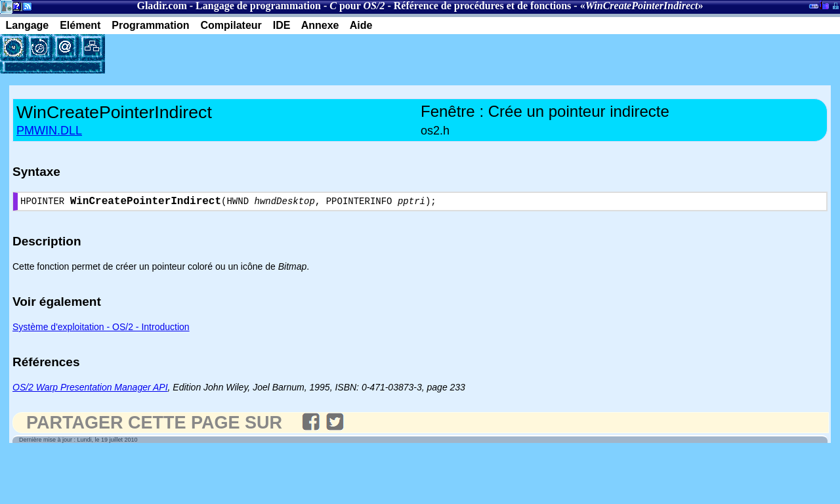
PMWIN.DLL (49, 131)
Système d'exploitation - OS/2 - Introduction (101, 329)
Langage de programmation (258, 6)
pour (357, 6)
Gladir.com (161, 6)
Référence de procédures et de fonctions (483, 6)
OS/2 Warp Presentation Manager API (90, 390)
